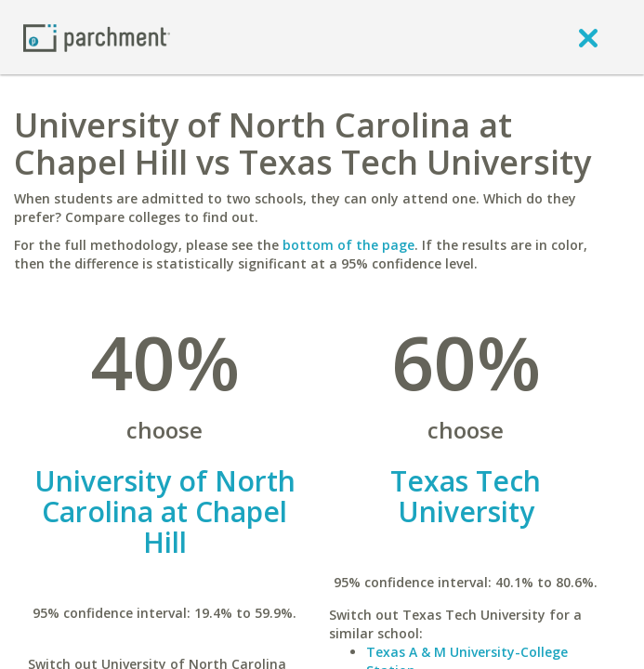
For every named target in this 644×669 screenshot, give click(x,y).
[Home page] (97, 37)
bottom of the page (348, 245)
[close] (588, 37)
